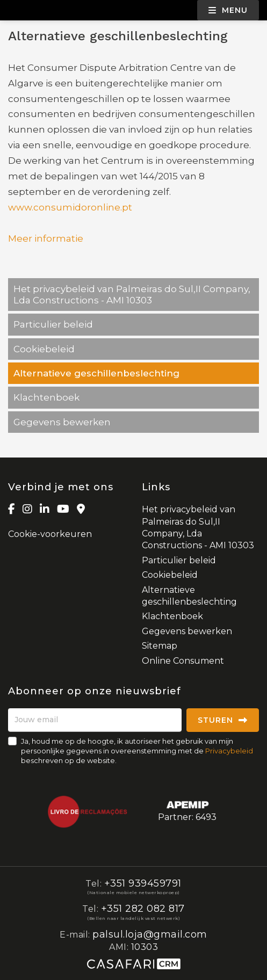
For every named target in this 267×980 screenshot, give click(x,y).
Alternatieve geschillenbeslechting (96, 373)
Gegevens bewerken (62, 422)
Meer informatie (46, 238)
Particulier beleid (53, 324)
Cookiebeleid (44, 349)
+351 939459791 (143, 883)
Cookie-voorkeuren (50, 534)
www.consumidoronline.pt (70, 207)
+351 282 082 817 (143, 909)
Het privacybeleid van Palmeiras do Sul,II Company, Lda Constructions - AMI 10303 (132, 294)
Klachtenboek (46, 397)
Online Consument (183, 661)
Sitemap (160, 646)
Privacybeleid (229, 751)
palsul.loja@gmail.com (150, 934)
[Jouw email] (95, 720)
